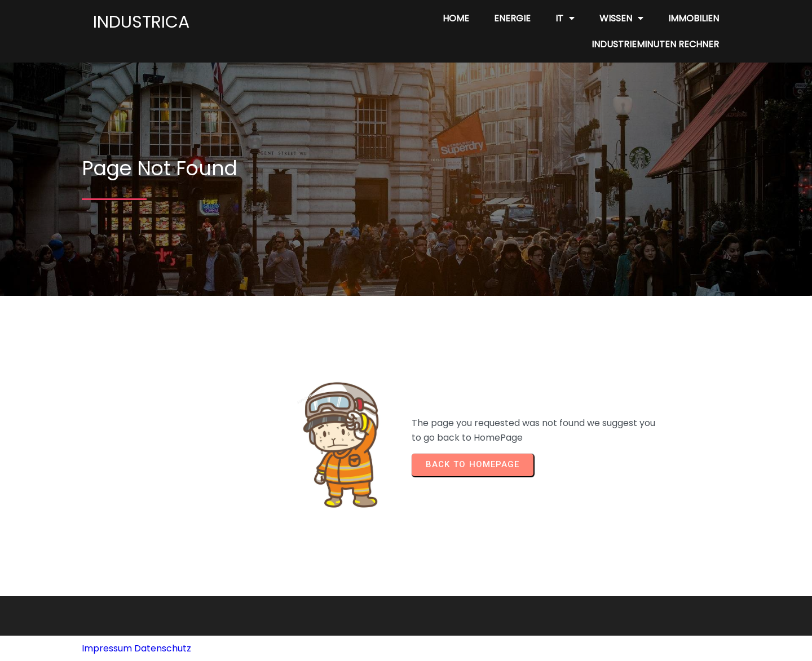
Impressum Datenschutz (136, 648)
